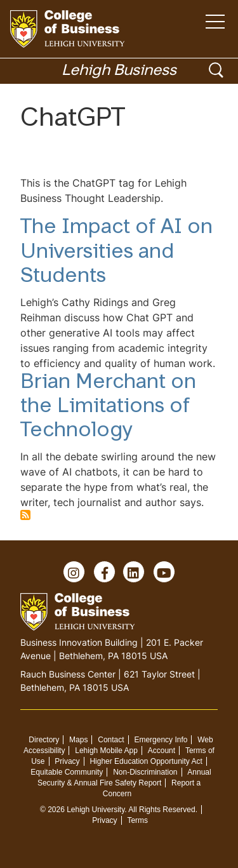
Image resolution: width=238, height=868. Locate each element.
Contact (111, 740)
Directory (44, 740)
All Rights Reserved (162, 810)
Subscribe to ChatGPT (25, 515)
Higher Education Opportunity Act (146, 761)
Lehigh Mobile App (106, 751)
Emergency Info (161, 740)
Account (162, 751)
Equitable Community (67, 772)
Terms (137, 820)
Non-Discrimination (145, 772)
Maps (78, 740)
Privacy (67, 761)
